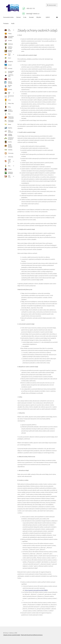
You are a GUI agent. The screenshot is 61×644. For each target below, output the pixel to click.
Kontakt (31, 17)
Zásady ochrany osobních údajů (12, 635)
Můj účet (39, 17)
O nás (25, 17)
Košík (13, 23)
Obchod (18, 17)
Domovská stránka (8, 17)
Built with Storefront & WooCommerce (32, 635)
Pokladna (6, 23)
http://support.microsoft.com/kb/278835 (36, 590)
